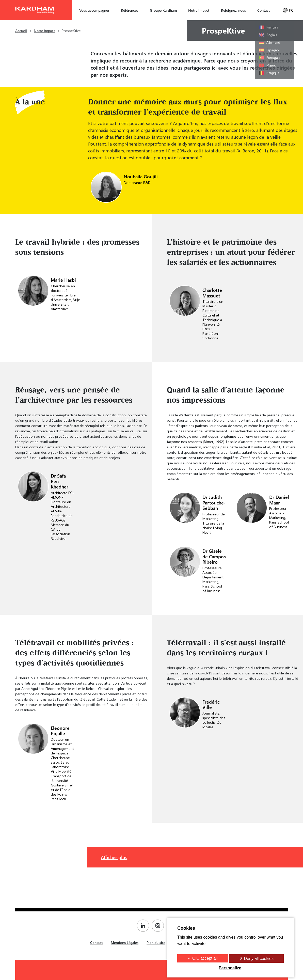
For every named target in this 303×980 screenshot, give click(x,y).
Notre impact (199, 10)
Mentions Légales (125, 943)
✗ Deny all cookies (257, 959)
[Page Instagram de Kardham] (159, 926)
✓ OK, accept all (203, 958)
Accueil (21, 31)
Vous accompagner (94, 10)
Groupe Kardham (163, 10)
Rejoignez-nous (233, 10)
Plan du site (156, 943)
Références (130, 10)
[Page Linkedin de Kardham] (144, 926)
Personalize (230, 968)
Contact (264, 10)
